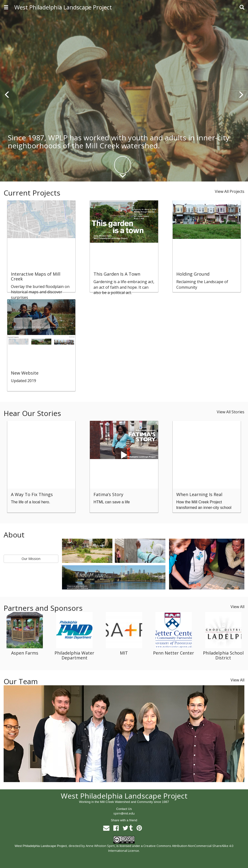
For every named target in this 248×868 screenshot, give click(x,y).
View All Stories (231, 412)
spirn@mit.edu (124, 813)
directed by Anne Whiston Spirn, (92, 846)
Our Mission (31, 559)
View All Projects (230, 191)
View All (237, 607)
